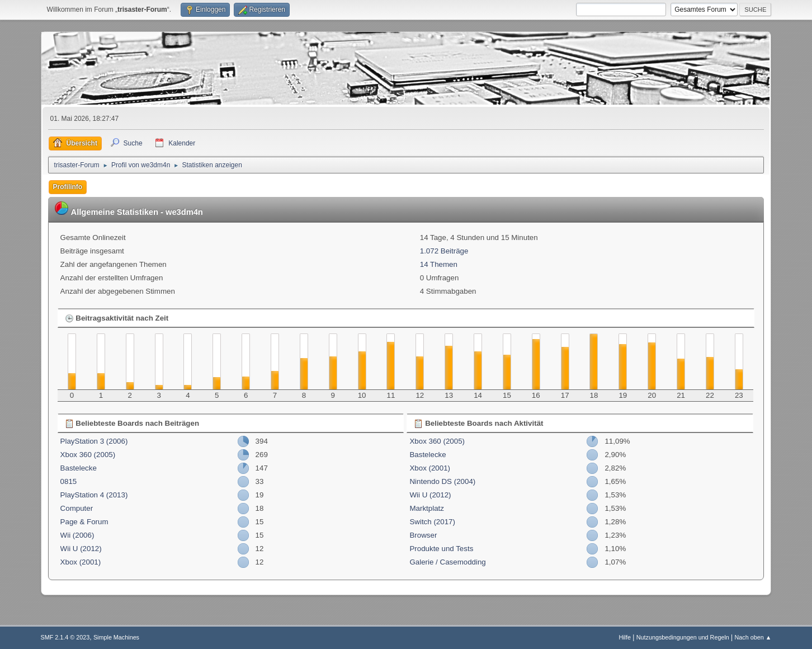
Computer (77, 508)
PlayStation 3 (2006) (94, 441)
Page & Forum (84, 522)
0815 (69, 481)
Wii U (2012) (81, 549)
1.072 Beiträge (444, 251)
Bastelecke (79, 468)
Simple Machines (116, 637)
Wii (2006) (77, 535)
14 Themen (439, 264)
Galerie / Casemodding (447, 562)
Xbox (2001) (81, 562)
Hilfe (625, 637)
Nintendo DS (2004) (442, 481)
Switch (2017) (432, 522)
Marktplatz (426, 508)
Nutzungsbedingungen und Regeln (683, 637)
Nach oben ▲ (753, 637)
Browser (423, 535)
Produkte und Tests (441, 549)
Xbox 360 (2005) (88, 455)
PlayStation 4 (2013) (94, 495)
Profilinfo (68, 187)
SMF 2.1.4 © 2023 (65, 637)
